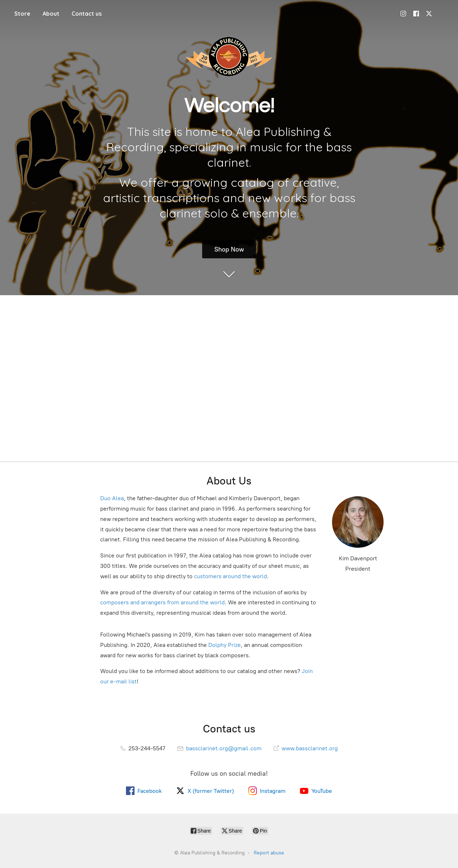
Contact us (87, 14)
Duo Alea (112, 498)
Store (22, 14)
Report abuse (269, 853)
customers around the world (230, 576)
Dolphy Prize (225, 645)
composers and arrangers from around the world (162, 602)
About (51, 14)
